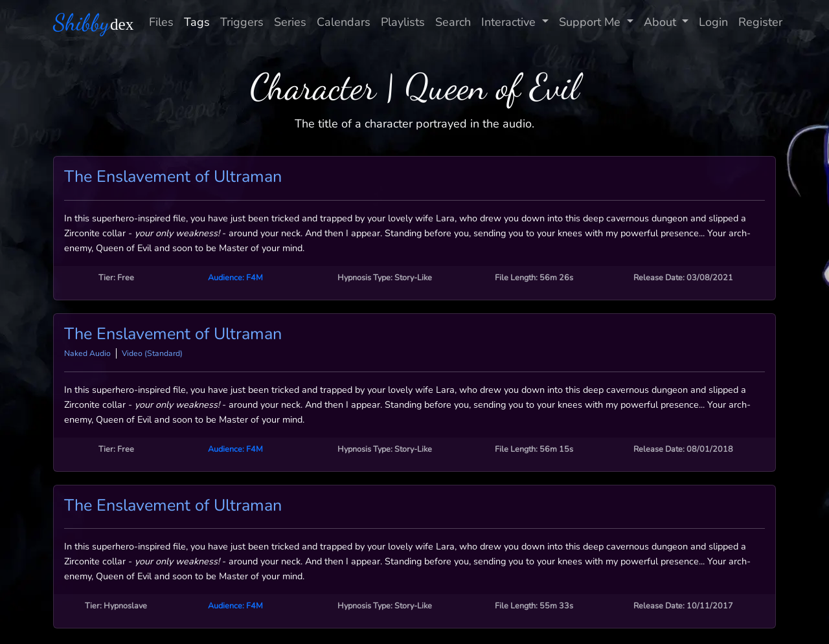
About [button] (662, 22)
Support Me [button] (591, 22)
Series (290, 22)
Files (161, 22)
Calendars (344, 22)
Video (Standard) (152, 353)
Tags (197, 22)
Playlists (403, 22)
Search (453, 22)
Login (713, 22)
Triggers (242, 22)
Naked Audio (87, 353)
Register (760, 22)
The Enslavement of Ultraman (173, 177)
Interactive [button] (510, 22)
